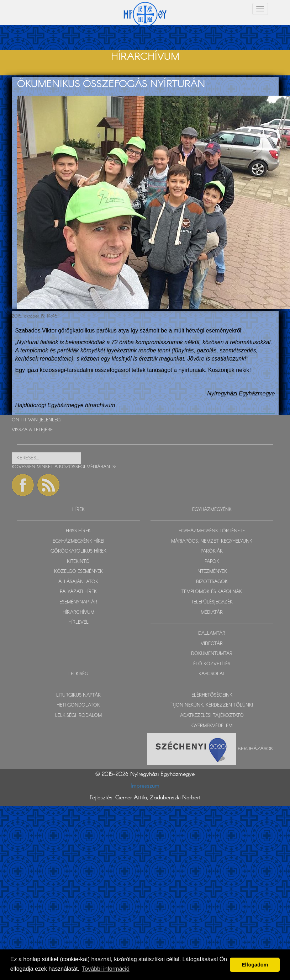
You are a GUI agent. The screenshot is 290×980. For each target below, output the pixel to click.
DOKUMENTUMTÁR (212, 654)
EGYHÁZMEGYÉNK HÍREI (78, 541)
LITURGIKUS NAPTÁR (78, 695)
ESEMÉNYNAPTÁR (78, 602)
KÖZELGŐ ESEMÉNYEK (78, 572)
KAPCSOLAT (212, 674)
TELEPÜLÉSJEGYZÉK (212, 602)
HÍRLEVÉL (78, 622)
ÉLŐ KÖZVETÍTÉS (212, 664)
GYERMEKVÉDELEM (212, 726)
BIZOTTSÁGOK (212, 582)
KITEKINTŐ (78, 562)
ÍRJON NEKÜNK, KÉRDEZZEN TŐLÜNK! (212, 705)
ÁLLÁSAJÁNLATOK (78, 582)
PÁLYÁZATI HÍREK (78, 592)
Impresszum (145, 786)
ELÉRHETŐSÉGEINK (212, 695)
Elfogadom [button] (255, 965)
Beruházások (255, 749)
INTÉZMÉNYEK (212, 572)
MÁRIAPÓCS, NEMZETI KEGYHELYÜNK (212, 541)
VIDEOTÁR (212, 644)
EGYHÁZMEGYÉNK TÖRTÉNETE (212, 531)
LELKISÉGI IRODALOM (78, 716)
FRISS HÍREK (78, 531)
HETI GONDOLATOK (78, 705)
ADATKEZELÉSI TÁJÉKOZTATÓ (212, 716)
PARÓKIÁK (212, 551)
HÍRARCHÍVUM (78, 612)
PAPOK (212, 562)
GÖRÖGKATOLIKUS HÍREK (78, 551)
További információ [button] (106, 969)
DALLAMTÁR (212, 633)
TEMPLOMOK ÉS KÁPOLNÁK (212, 592)
